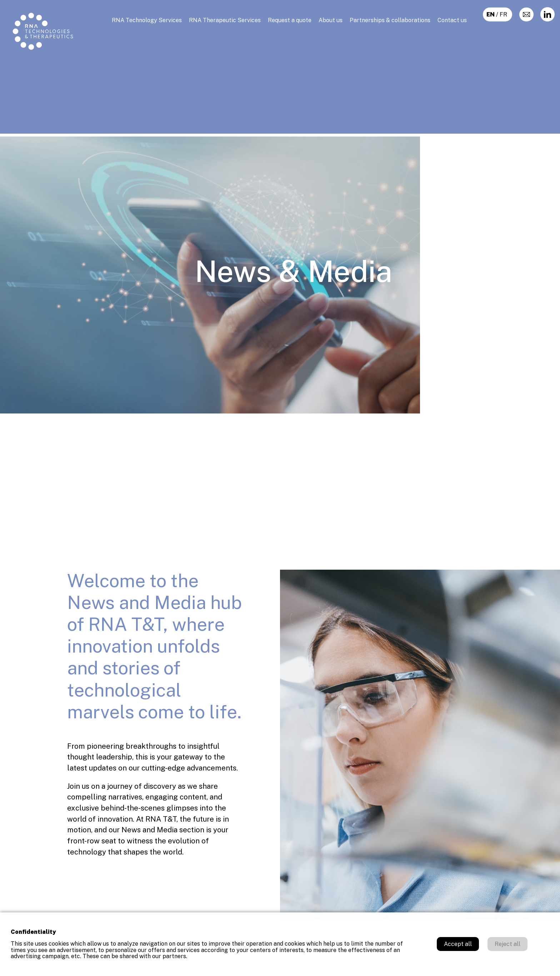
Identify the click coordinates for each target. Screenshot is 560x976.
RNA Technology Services (147, 20)
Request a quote (290, 20)
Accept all (458, 944)
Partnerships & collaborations (390, 20)
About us (331, 20)
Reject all (507, 944)
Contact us (452, 20)
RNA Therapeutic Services (225, 20)
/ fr (497, 14)
